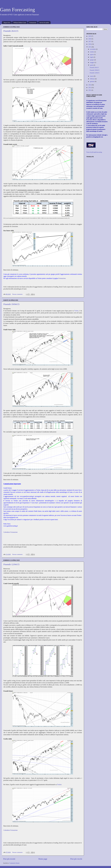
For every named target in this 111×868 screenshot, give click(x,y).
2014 (90, 85)
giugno (92, 60)
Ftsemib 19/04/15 (11, 304)
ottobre (92, 52)
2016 (90, 44)
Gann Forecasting (17, 10)
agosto (92, 54)
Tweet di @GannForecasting (94, 152)
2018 (90, 39)
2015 (90, 47)
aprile (92, 65)
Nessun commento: (18, 294)
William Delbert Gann (20, 23)
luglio (92, 57)
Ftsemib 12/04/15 (11, 564)
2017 (90, 41)
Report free (7, 23)
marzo (92, 76)
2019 (90, 36)
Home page (43, 859)
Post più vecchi (76, 859)
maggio (92, 62)
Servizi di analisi (44, 23)
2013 (90, 88)
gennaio (92, 81)
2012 (90, 90)
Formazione (33, 23)
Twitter (76, 311)
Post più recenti (9, 859)
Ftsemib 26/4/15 (11, 31)
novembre (93, 49)
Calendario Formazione (10, 532)
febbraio (93, 79)
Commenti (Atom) (14, 863)
